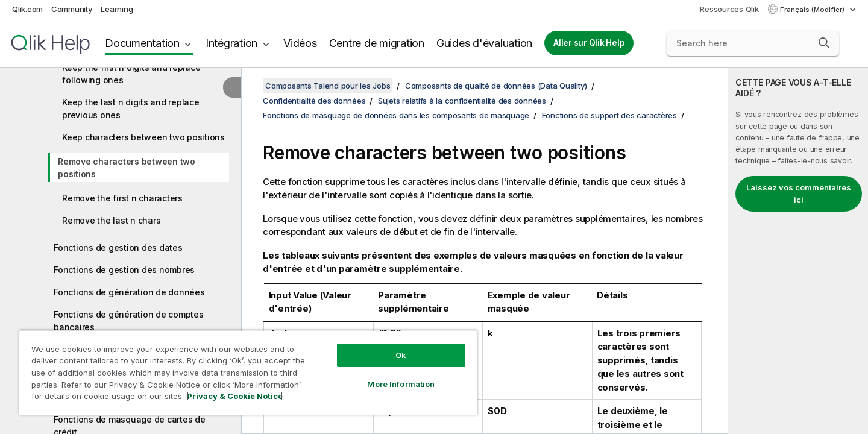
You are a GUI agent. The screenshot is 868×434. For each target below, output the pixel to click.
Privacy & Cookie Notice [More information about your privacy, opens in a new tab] (235, 396)
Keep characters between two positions (143, 137)
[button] (824, 43)
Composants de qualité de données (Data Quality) (496, 86)
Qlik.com (27, 9)
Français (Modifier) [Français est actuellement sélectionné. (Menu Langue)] (813, 10)
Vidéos (300, 43)
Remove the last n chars (111, 220)
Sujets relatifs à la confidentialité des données (462, 101)
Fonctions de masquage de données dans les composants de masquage (396, 115)
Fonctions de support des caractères (609, 115)
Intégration (231, 43)
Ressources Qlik (729, 9)
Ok (401, 355)
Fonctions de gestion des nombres (124, 270)
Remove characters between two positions (127, 168)
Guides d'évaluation (484, 43)
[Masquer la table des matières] (232, 87)
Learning (117, 9)
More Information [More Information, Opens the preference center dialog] (401, 384)
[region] (248, 372)
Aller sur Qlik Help (589, 43)
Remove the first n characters (122, 198)
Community (72, 9)
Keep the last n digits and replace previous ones (131, 108)
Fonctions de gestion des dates (118, 247)
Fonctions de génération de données (129, 292)
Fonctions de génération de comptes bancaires (129, 321)
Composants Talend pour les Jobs (328, 86)
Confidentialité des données (314, 101)
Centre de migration (377, 43)
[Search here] (753, 43)
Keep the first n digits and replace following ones (131, 74)
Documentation (142, 43)
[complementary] (798, 251)
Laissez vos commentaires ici (799, 193)
